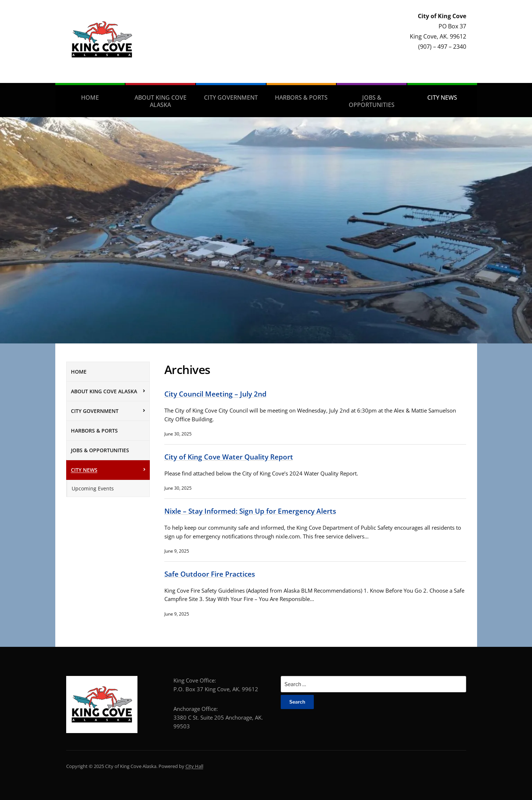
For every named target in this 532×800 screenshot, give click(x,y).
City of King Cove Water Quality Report (229, 457)
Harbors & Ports (301, 97)
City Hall (194, 766)
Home (90, 97)
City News (442, 97)
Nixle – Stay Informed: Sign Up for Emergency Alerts (250, 511)
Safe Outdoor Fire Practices (210, 574)
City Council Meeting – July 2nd (215, 394)
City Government (231, 97)
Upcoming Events (93, 488)
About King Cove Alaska (161, 101)
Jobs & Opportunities (372, 101)
